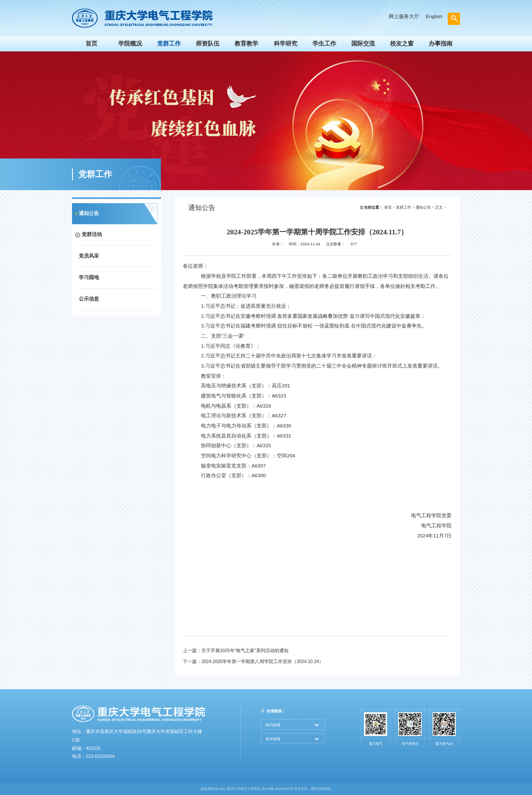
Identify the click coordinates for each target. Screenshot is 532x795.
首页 (91, 43)
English (434, 16)
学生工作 (324, 43)
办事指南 (441, 43)
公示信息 (89, 299)
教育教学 (246, 43)
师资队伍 (208, 43)
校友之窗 (402, 43)
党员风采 (89, 256)
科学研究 (286, 43)
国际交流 (363, 43)
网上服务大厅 (404, 16)
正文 (439, 207)
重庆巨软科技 (321, 789)
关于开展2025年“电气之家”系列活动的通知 (245, 650)
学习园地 (89, 277)
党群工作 (169, 43)
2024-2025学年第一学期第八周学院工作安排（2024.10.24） (262, 661)
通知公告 (89, 213)
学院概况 (130, 43)
